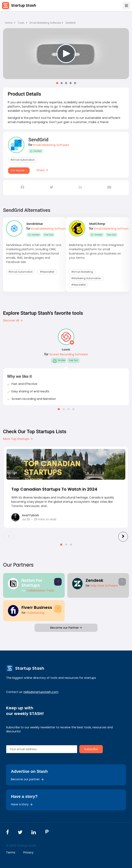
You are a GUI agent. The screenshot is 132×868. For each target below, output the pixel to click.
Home (10, 23)
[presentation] (9, 537)
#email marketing (82, 272)
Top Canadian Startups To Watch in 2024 (54, 489)
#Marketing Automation (86, 278)
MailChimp (97, 224)
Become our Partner (66, 628)
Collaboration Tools (40, 590)
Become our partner (27, 779)
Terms (11, 852)
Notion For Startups (32, 583)
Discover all (13, 320)
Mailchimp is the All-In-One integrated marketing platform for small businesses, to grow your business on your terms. (96, 251)
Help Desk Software (104, 586)
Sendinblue (35, 224)
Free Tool (49, 235)
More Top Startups (18, 439)
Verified (36, 151)
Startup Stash (24, 5)
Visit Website (19, 171)
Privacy (28, 852)
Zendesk (94, 580)
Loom (66, 350)
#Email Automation (23, 160)
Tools (21, 23)
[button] (57, 83)
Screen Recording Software (69, 354)
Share (42, 170)
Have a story (22, 804)
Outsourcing (35, 613)
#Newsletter (47, 272)
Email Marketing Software (46, 23)
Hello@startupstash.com (41, 692)
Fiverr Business (37, 607)
